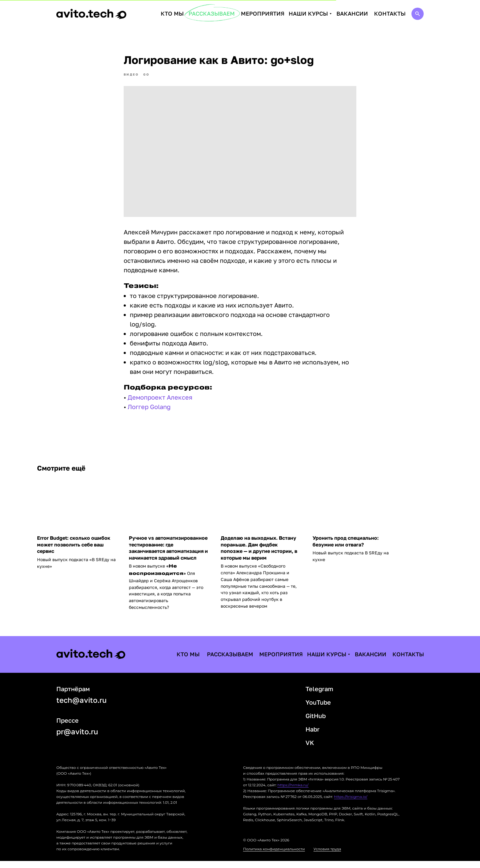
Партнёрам (73, 696)
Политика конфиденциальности (274, 856)
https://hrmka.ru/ (293, 792)
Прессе (67, 727)
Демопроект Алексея (160, 400)
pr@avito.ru (77, 738)
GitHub (316, 723)
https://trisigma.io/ (351, 804)
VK (310, 750)
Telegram (319, 696)
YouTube (318, 709)
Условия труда (327, 856)
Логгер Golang (149, 410)
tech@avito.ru (81, 707)
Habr (313, 736)
